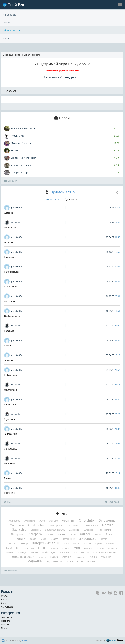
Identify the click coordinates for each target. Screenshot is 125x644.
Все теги (11, 570)
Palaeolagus (10, 257)
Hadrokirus (9, 463)
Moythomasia (11, 390)
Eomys (7, 478)
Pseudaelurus (11, 286)
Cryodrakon (10, 419)
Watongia (9, 213)
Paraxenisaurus (12, 272)
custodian (16, 222)
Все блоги (11, 181)
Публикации (72, 199)
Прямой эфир (62, 192)
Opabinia (9, 360)
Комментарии (53, 199)
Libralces (9, 242)
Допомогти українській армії (62, 71)
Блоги (4, 599)
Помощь (6, 628)
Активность (7, 607)
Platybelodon (10, 375)
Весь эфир (112, 502)
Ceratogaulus (11, 449)
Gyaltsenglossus (12, 316)
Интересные (9, 38)
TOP (6, 15)
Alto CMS (26, 641)
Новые (6, 30)
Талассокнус (11, 434)
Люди (4, 603)
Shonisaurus (10, 404)
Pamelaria (9, 331)
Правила (6, 621)
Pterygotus (9, 493)
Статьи (5, 596)
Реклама (6, 625)
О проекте (7, 617)
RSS (8, 502)
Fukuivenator (10, 301)
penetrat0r (17, 208)
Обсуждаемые (11, 23)
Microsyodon (10, 227)
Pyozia (7, 345)
